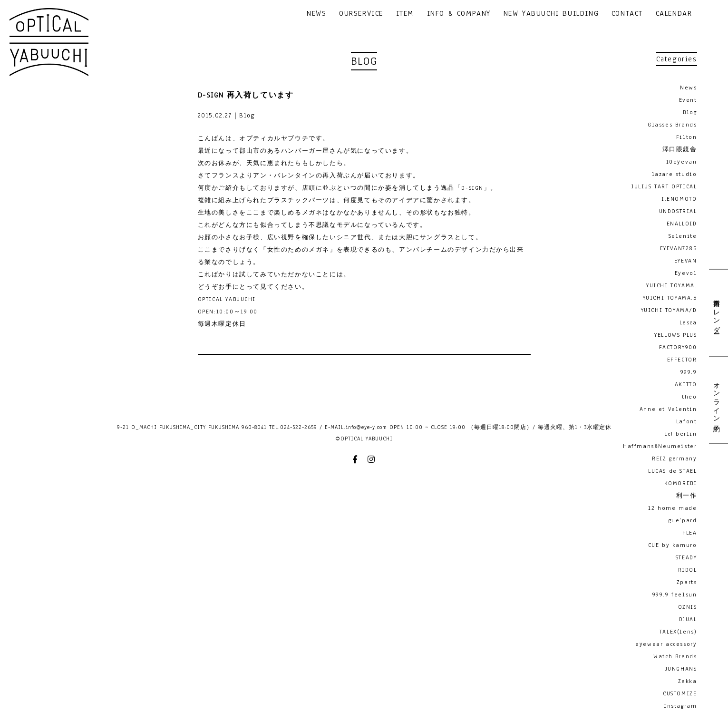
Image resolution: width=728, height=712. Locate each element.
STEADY (686, 557)
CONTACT (627, 14)
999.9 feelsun (675, 595)
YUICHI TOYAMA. (671, 285)
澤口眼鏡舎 (680, 149)
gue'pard (683, 520)
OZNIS (688, 607)
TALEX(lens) (678, 632)
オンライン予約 (716, 399)
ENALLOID (682, 224)
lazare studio (675, 174)
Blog (690, 112)
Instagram (680, 706)
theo (689, 397)
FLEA (689, 533)
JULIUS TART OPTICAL (664, 186)
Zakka (688, 681)
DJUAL (688, 619)
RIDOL (688, 570)
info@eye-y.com (366, 427)
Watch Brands (675, 656)
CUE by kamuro (673, 545)
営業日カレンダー (716, 313)
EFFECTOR (682, 360)
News (688, 88)
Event (688, 100)
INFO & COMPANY (459, 14)
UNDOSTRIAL (678, 211)
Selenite (683, 236)
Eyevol (686, 273)
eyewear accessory (666, 644)
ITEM (405, 14)
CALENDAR (674, 14)
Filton (687, 137)
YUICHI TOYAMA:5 (670, 298)
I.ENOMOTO (679, 199)
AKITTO (686, 384)
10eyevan (682, 162)
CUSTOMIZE (680, 693)
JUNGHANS (681, 669)
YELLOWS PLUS (675, 335)
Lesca (688, 322)
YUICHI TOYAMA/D (669, 310)
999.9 (689, 372)
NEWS (316, 14)
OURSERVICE (361, 14)
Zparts (687, 582)
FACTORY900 (678, 347)
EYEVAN (686, 261)
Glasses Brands (672, 125)
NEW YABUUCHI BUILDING (551, 14)
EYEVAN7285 (679, 248)
